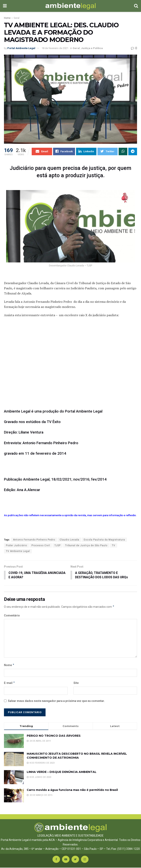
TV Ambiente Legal (18, 551)
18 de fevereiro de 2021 (55, 48)
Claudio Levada (69, 540)
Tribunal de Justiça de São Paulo (86, 545)
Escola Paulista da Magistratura (104, 540)
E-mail (10, 683)
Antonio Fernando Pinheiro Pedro (34, 540)
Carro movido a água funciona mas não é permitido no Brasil (72, 790)
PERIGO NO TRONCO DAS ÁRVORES (54, 736)
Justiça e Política (92, 48)
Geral (17, 18)
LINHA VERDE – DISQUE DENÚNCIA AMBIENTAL (62, 772)
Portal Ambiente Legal (21, 48)
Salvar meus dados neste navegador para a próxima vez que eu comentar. (56, 701)
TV (114, 545)
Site (76, 683)
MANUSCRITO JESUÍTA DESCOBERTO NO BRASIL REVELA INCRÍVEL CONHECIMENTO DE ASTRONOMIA (77, 756)
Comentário (12, 616)
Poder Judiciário (16, 545)
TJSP (58, 545)
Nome (9, 665)
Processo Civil (41, 545)
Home (7, 18)
